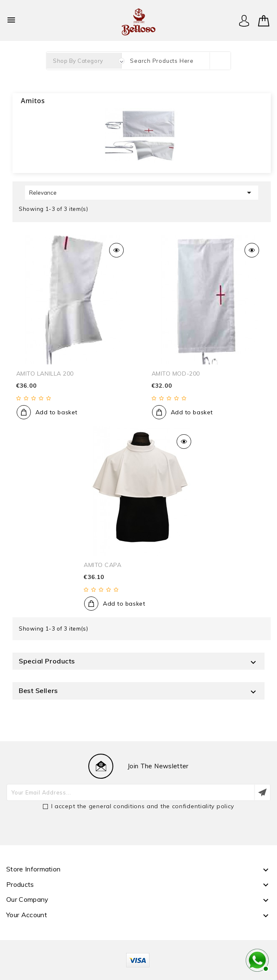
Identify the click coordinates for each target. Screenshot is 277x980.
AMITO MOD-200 (176, 374)
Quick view (116, 250)
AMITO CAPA (103, 565)
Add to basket (56, 412)
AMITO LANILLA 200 (45, 374)
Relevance (142, 193)
